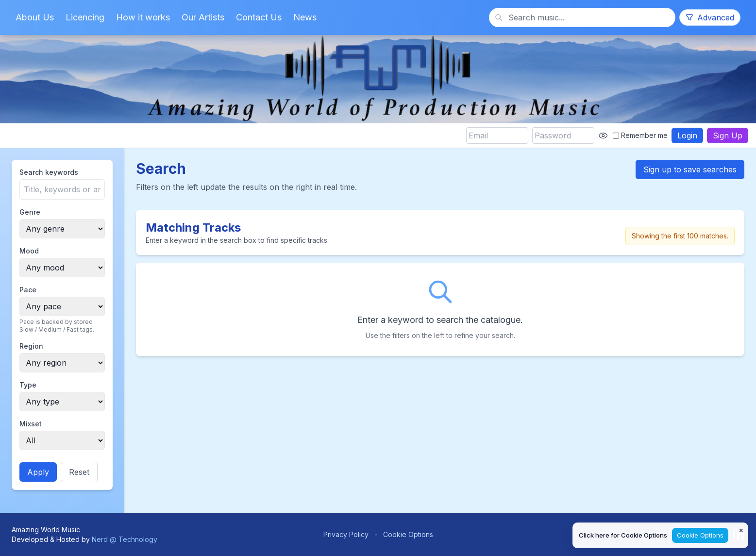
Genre (30, 212)
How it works (143, 17)
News (305, 17)
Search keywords (49, 172)
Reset (79, 472)
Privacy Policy (346, 534)
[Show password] (603, 135)
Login (687, 135)
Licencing (85, 17)
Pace (28, 290)
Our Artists (203, 17)
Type (28, 385)
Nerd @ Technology (125, 539)
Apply (38, 472)
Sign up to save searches (690, 169)
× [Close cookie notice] (741, 530)
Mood (29, 251)
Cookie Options (408, 534)
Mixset (31, 424)
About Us (35, 17)
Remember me (640, 135)
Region (31, 346)
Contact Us (259, 17)
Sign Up (728, 135)
